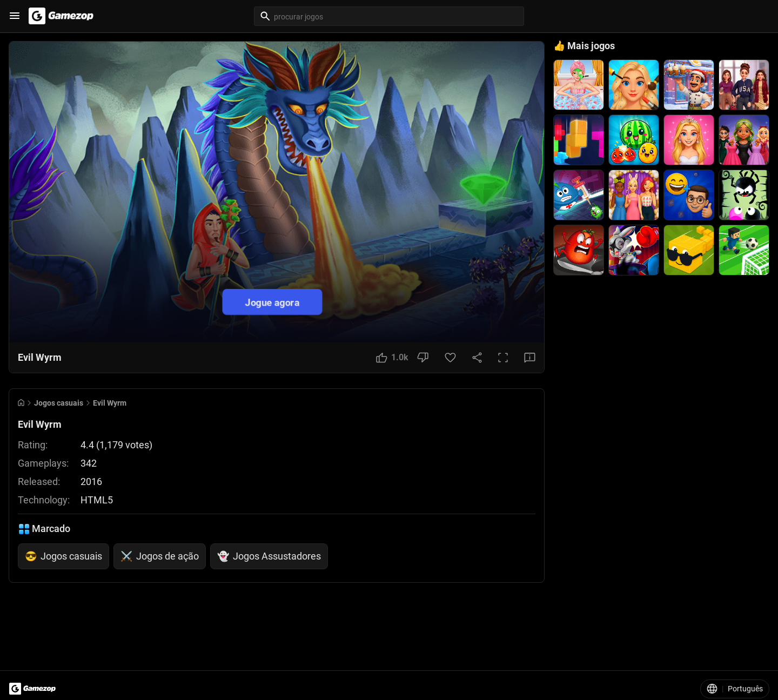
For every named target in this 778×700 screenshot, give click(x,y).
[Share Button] (477, 358)
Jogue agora (273, 302)
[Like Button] (392, 358)
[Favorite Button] (450, 358)
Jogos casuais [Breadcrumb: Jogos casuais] (59, 403)
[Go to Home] (21, 403)
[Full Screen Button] (503, 358)
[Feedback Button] (530, 358)
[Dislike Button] (423, 358)
